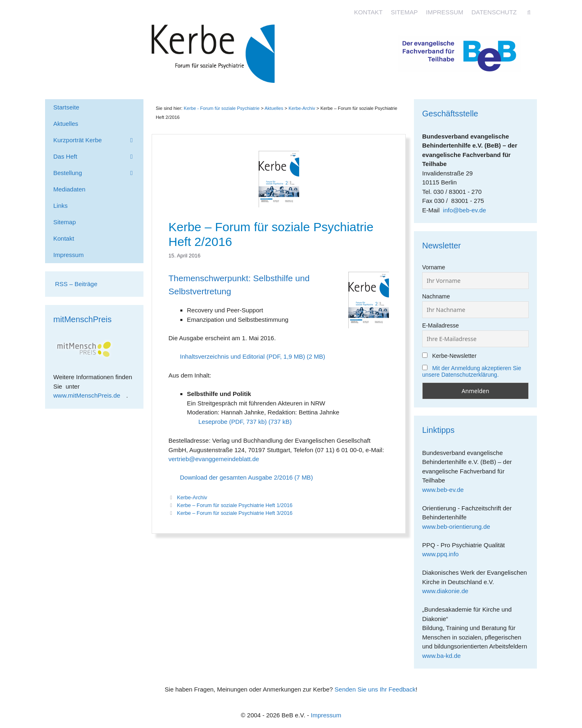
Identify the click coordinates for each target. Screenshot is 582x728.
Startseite (66, 107)
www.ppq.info (443, 554)
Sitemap (404, 12)
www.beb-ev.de (446, 490)
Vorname (434, 267)
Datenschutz (494, 12)
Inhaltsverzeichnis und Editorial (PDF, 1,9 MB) (242, 356)
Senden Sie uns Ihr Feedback (375, 689)
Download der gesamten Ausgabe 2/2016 (236, 477)
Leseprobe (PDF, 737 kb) (233, 422)
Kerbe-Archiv (192, 497)
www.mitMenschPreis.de (90, 395)
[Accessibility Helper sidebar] (572, 10)
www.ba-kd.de (444, 656)
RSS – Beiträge (75, 284)
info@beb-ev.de (465, 210)
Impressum (444, 12)
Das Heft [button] (98, 157)
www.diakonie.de (448, 591)
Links (60, 206)
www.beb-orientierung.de (459, 527)
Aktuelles (274, 108)
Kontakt (368, 12)
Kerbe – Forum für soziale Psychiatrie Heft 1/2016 (235, 505)
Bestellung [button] (98, 173)
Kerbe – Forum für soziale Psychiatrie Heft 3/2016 (235, 513)
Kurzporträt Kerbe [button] (98, 140)
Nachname (436, 296)
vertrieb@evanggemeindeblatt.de (214, 459)
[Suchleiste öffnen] (529, 12)
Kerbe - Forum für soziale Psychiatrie (222, 108)
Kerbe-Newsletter (449, 356)
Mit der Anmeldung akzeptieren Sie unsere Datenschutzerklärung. (472, 371)
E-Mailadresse (440, 325)
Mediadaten (69, 189)
